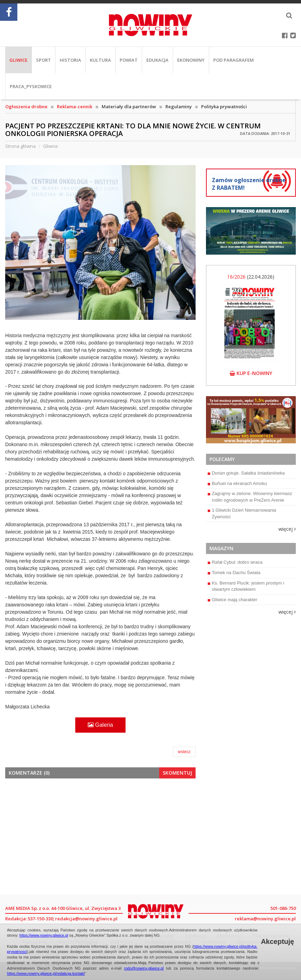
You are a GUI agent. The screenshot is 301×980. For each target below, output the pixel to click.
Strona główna (20, 146)
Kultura (100, 60)
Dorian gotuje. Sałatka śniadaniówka (246, 473)
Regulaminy (179, 106)
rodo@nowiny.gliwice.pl (144, 968)
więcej (287, 529)
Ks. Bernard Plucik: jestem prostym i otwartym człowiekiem (246, 586)
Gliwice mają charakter (233, 600)
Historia (70, 60)
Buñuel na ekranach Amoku (237, 483)
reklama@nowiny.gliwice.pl (265, 919)
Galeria (100, 725)
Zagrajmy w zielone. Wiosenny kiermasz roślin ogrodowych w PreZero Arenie (250, 497)
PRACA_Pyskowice (31, 86)
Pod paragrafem (234, 60)
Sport (44, 60)
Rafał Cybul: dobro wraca (235, 562)
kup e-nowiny (251, 373)
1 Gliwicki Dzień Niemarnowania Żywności (242, 513)
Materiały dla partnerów (129, 106)
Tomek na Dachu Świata (234, 573)
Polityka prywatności (224, 106)
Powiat (129, 60)
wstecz (184, 752)
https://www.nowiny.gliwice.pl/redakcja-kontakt (46, 973)
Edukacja (157, 60)
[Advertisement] (100, 836)
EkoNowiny (191, 60)
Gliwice (18, 60)
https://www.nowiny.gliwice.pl (44, 935)
